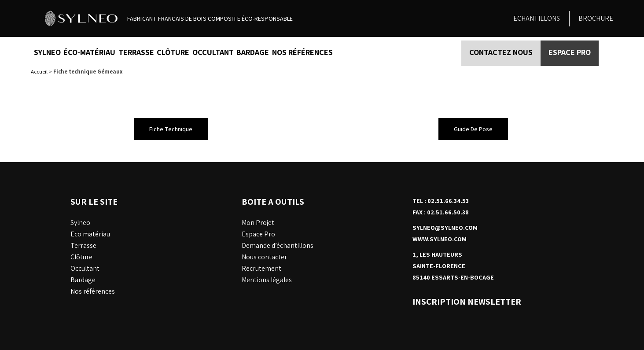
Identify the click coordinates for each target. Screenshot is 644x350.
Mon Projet (258, 223)
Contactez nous (501, 52)
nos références (302, 52)
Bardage (253, 52)
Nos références (93, 291)
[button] (171, 129)
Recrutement (261, 268)
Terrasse (136, 52)
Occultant (213, 52)
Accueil (39, 72)
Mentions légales (267, 280)
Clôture (173, 52)
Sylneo (47, 52)
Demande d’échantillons (278, 245)
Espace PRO (570, 52)
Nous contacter (264, 257)
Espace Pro (258, 234)
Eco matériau (90, 234)
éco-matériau (89, 52)
